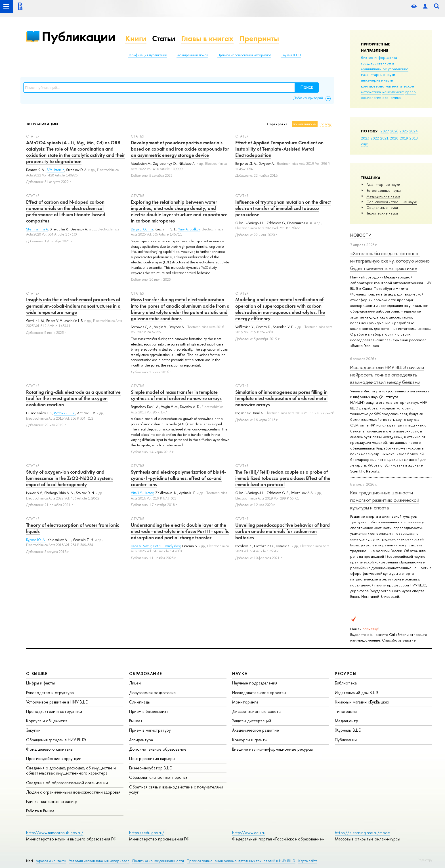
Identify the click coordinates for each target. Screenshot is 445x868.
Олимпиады (140, 702)
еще (365, 144)
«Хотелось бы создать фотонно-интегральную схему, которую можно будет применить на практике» (390, 261)
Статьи (164, 38)
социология (371, 97)
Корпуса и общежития (47, 721)
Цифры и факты (40, 683)
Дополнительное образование (158, 749)
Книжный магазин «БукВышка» (362, 702)
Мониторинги (245, 702)
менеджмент (393, 92)
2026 (394, 131)
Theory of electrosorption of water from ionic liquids (73, 528)
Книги (136, 38)
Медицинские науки (383, 196)
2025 (404, 131)
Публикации (78, 37)
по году (326, 124)
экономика (392, 97)
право (411, 92)
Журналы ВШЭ (348, 730)
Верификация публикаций (147, 55)
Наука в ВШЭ (291, 55)
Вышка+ (136, 721)
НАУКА (240, 674)
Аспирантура (141, 740)
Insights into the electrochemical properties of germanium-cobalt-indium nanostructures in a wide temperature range (73, 306)
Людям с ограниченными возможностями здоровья (73, 792)
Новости (361, 235)
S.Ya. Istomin (55, 170)
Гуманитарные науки (383, 184)
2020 (394, 138)
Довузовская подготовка (152, 693)
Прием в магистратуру (150, 730)
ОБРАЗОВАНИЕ (146, 674)
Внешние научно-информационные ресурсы (272, 749)
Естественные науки (384, 190)
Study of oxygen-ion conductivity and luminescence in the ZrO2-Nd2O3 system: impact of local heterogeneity (69, 478)
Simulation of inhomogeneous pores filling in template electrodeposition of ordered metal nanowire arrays (281, 398)
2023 (365, 138)
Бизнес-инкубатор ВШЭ (151, 768)
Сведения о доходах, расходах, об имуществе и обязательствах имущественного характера (71, 770)
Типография (346, 711)
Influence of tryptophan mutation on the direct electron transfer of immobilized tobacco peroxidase (283, 208)
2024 (413, 131)
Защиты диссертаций (252, 721)
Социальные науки (382, 207)
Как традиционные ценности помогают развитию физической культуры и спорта (385, 500)
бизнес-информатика (379, 57)
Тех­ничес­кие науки (382, 213)
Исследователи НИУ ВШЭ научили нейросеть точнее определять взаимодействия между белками (387, 375)
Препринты (259, 38)
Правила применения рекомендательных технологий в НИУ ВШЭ (241, 861)
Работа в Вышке (40, 811)
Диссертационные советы (257, 711)
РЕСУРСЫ (346, 674)
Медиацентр (347, 721)
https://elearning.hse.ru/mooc (362, 833)
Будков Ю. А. (36, 540)
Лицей (135, 683)
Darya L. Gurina (142, 229)
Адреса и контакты (51, 861)
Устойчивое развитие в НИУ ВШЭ (57, 702)
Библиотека (346, 683)
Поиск (307, 87)
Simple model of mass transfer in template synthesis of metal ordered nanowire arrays (176, 395)
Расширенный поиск (192, 55)
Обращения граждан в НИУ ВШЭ (56, 740)
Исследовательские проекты (259, 693)
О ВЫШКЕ (37, 674)
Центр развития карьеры (152, 758)
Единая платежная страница (52, 801)
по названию (302, 124)
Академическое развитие (256, 730)
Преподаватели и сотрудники (54, 711)
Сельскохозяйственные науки (392, 202)
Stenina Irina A (37, 229)
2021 (384, 138)
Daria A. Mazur (141, 546)
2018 (414, 138)
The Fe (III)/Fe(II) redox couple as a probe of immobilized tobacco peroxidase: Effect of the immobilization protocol (283, 478)
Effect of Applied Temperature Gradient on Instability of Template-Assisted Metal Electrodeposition (279, 149)
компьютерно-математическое (388, 86)
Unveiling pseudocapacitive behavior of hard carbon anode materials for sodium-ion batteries (283, 531)
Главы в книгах (207, 38)
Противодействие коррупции (54, 758)
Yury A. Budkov (189, 229)
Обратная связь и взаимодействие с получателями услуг (176, 789)
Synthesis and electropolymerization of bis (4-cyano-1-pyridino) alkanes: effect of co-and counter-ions (178, 478)
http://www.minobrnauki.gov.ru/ (55, 833)
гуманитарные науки (378, 74)
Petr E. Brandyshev (167, 546)
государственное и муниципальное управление (385, 66)
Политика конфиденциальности (158, 861)
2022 (375, 138)
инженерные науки (377, 80)
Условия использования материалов (99, 861)
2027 (385, 131)
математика (371, 92)
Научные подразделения (255, 683)
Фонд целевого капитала (49, 749)
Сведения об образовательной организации (67, 783)
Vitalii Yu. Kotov (142, 493)
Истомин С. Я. (65, 413)
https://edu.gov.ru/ (147, 833)
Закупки (33, 730)
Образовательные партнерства (158, 777)
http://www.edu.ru (249, 833)
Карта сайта (308, 861)
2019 (404, 138)
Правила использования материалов (244, 55)
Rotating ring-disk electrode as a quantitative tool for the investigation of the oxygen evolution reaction (73, 398)
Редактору (425, 860)
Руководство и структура (50, 693)
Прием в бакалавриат (149, 711)
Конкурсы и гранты (250, 740)
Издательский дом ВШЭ (357, 693)
